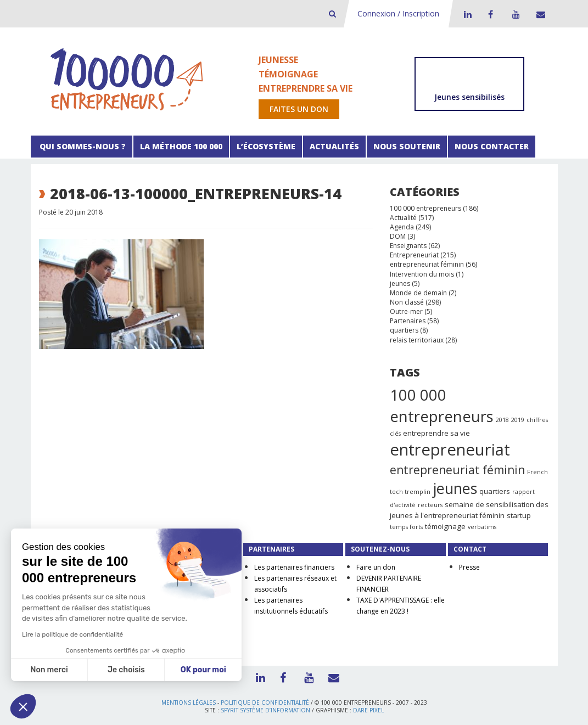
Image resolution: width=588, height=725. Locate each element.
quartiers (404, 330)
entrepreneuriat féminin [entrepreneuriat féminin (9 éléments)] (457, 470)
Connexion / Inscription (398, 13)
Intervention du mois (422, 274)
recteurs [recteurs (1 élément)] (430, 505)
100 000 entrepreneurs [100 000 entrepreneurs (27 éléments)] (442, 406)
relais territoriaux (417, 340)
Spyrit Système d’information (265, 710)
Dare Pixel (368, 710)
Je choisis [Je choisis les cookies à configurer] (126, 670)
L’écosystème (266, 146)
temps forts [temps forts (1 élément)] (406, 527)
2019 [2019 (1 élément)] (518, 420)
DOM (398, 236)
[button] (23, 706)
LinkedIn (466, 14)
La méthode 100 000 (181, 146)
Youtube (514, 14)
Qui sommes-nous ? (82, 146)
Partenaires (408, 321)
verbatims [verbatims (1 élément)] (482, 527)
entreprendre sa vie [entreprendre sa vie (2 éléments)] (436, 433)
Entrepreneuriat (414, 255)
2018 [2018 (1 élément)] (502, 420)
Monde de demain (418, 293)
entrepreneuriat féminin (427, 264)
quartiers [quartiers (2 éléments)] (495, 491)
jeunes (400, 283)
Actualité (403, 218)
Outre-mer (406, 311)
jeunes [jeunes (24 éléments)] (455, 488)
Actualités (334, 146)
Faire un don (376, 567)
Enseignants (408, 246)
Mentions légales (189, 702)
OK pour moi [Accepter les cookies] (203, 670)
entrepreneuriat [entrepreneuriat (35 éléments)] (450, 449)
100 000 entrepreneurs (425, 208)
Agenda (402, 227)
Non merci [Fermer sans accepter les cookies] (49, 670)
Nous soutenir (407, 146)
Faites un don (299, 109)
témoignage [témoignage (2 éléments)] (445, 526)
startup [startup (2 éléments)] (519, 515)
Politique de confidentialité (265, 702)
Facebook (490, 14)
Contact (539, 14)
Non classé (407, 302)
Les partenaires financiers (294, 567)
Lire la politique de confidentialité (72, 634)
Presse (469, 567)
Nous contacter (492, 146)
